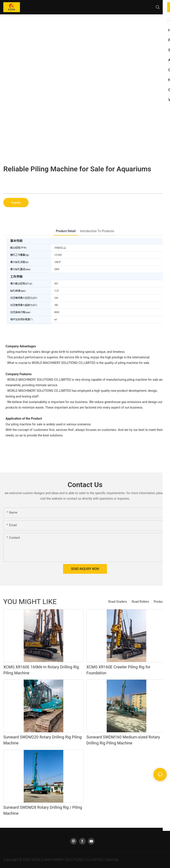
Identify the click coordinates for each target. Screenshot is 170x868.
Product (159, 602)
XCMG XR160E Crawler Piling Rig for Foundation (118, 670)
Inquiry (16, 203)
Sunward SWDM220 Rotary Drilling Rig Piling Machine (42, 740)
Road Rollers (140, 602)
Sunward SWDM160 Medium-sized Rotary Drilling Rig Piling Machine (123, 740)
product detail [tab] (66, 231)
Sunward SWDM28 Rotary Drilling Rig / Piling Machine (43, 810)
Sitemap (112, 860)
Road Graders (118, 602)
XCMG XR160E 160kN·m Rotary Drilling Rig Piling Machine (41, 670)
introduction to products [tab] (97, 231)
